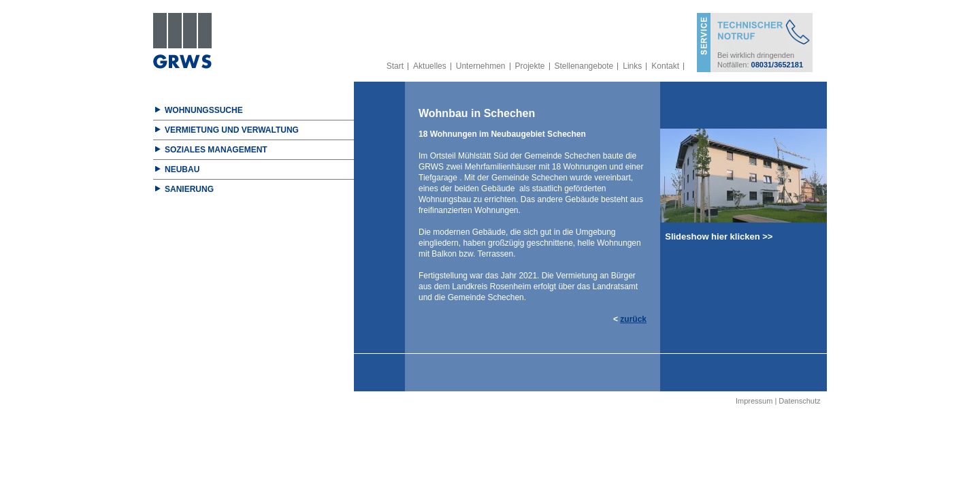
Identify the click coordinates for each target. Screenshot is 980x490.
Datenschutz (799, 401)
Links (632, 66)
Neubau (182, 169)
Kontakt (665, 66)
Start (395, 66)
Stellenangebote (584, 66)
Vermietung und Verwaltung (232, 130)
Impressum (754, 401)
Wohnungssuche (204, 110)
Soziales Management (216, 150)
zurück (633, 319)
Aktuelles (430, 66)
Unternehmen (481, 66)
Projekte (530, 66)
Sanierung (189, 189)
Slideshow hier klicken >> (716, 236)
